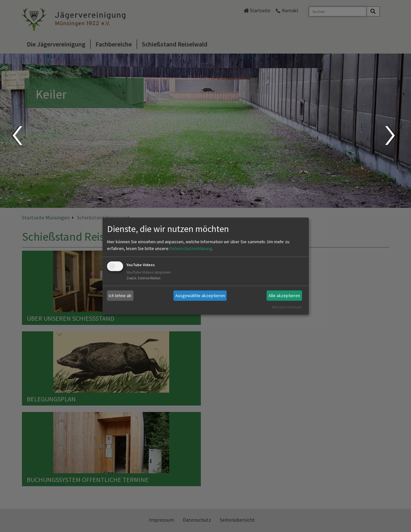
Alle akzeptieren (284, 296)
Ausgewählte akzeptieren (200, 296)
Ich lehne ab (120, 296)
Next (391, 136)
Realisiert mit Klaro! (287, 307)
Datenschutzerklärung (191, 249)
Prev (17, 136)
